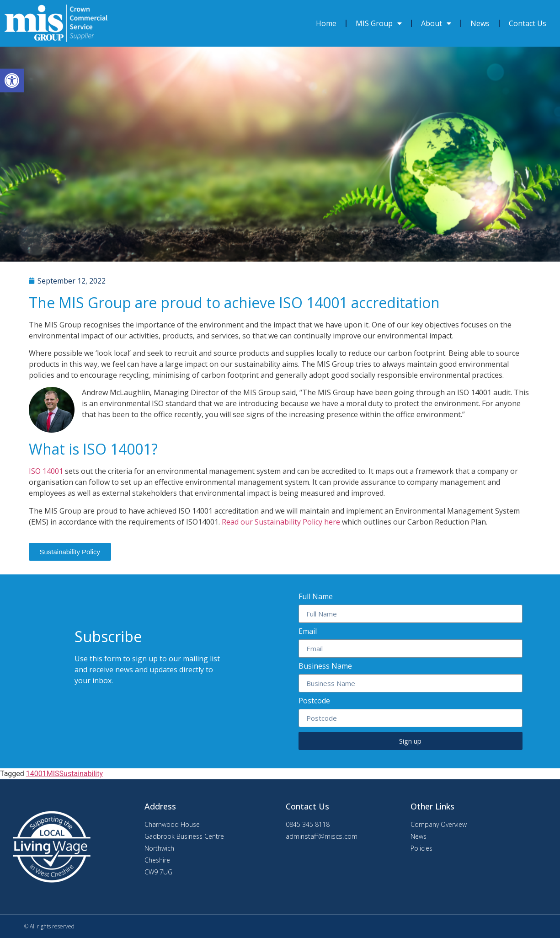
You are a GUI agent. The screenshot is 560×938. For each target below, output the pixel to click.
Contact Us (528, 23)
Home (326, 23)
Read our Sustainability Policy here (282, 522)
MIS (53, 774)
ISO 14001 (46, 471)
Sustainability (81, 774)
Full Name (316, 597)
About (436, 23)
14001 (36, 774)
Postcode (314, 701)
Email (308, 632)
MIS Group (379, 23)
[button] (70, 552)
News (480, 23)
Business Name (325, 667)
